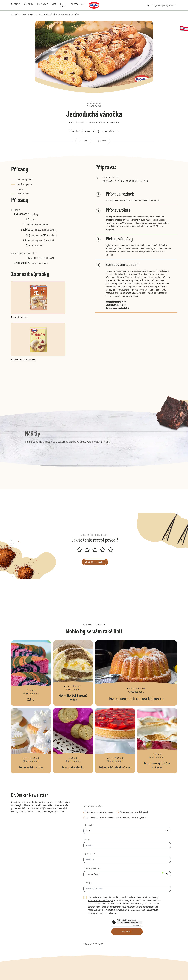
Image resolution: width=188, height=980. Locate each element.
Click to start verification (130, 923)
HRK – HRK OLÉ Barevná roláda (73, 673)
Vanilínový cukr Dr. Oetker (44, 230)
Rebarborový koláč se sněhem (157, 741)
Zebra (31, 673)
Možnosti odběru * (94, 807)
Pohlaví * (89, 825)
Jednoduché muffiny (31, 741)
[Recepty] (18, 5)
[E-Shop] (65, 5)
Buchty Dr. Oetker (40, 225)
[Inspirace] (45, 5)
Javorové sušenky (73, 741)
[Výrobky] (31, 5)
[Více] (56, 5)
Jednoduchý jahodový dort (115, 741)
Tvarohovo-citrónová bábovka (136, 673)
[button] (94, 98)
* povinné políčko (93, 944)
